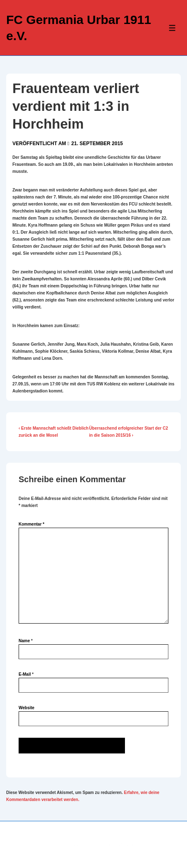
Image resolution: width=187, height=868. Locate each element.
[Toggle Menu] (172, 28)
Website (26, 708)
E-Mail (25, 674)
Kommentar (31, 524)
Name (24, 641)
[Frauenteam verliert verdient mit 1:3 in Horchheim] (97, 143)
